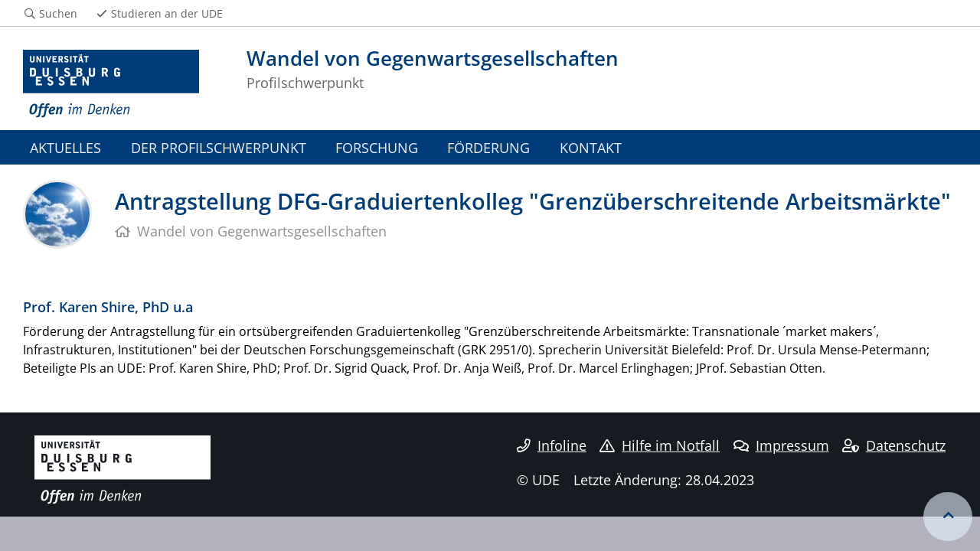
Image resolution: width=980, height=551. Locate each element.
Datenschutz (894, 445)
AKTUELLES (65, 147)
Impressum (781, 445)
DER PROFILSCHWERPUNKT (219, 147)
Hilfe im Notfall (660, 445)
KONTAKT (591, 147)
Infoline (552, 445)
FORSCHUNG (377, 147)
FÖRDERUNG (488, 147)
